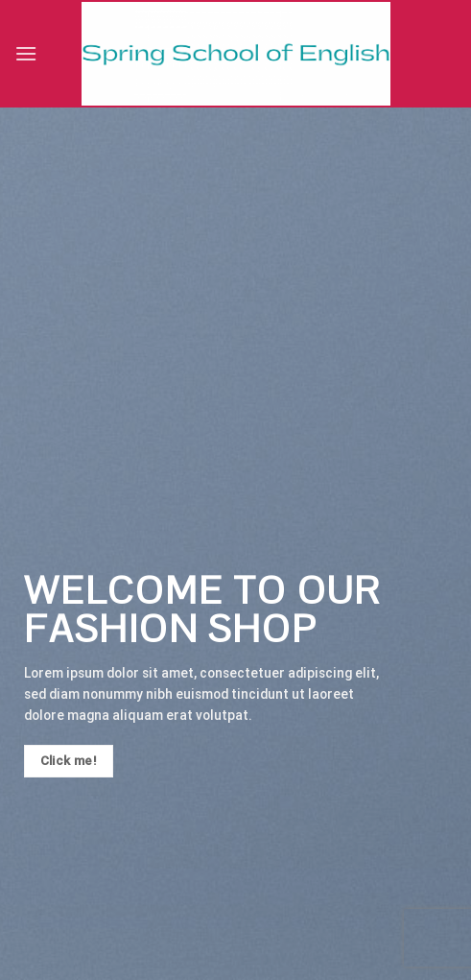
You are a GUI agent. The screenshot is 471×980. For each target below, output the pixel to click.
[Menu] (26, 53)
